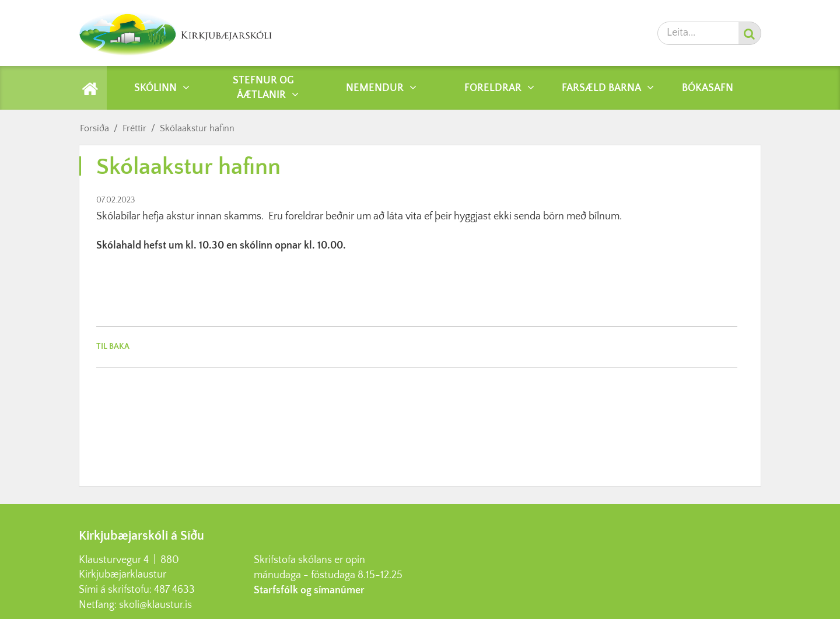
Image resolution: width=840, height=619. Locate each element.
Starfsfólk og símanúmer (309, 590)
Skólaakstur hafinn (197, 128)
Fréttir (134, 128)
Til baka (113, 347)
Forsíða (94, 128)
